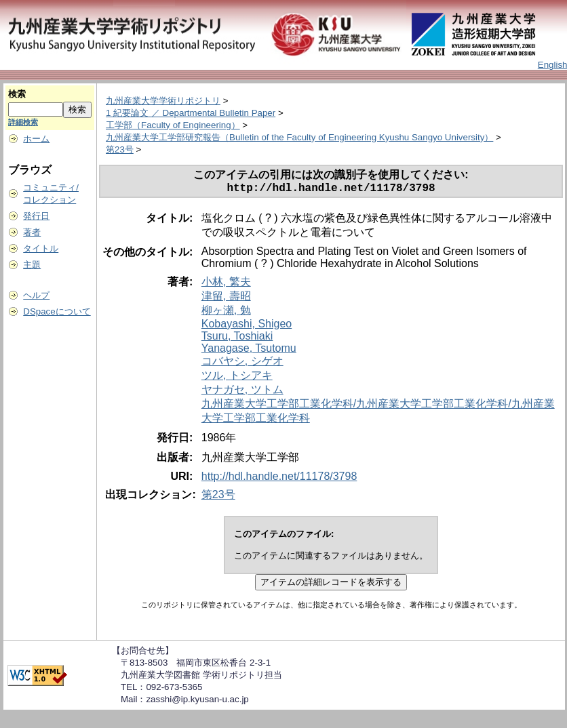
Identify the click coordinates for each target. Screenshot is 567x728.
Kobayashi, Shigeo (247, 326)
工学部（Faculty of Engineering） (173, 125)
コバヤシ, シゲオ (242, 364)
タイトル (41, 248)
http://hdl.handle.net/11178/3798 (279, 479)
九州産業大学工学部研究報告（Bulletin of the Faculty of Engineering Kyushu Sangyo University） (299, 137)
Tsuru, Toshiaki (237, 339)
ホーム (36, 139)
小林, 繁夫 (226, 284)
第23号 (120, 149)
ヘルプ (36, 295)
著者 (32, 232)
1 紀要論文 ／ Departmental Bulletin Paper (191, 113)
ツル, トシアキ (237, 378)
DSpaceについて (57, 311)
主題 (32, 265)
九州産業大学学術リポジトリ (163, 101)
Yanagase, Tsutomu (249, 351)
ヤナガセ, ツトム (242, 392)
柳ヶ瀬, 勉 (226, 313)
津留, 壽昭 (226, 299)
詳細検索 (23, 122)
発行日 (36, 216)
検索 (17, 94)
